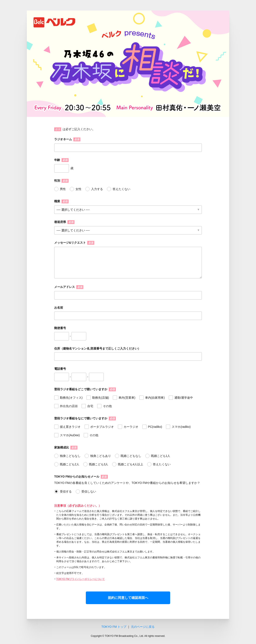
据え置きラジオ (70, 427)
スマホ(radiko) (181, 427)
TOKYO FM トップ (114, 627)
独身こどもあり (101, 456)
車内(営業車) (127, 398)
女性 (78, 189)
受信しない (89, 491)
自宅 (90, 406)
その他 (107, 406)
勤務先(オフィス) (71, 398)
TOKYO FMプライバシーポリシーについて (81, 579)
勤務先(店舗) (100, 398)
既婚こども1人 (161, 456)
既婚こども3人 (99, 464)
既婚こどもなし (131, 456)
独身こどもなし (70, 456)
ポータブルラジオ (102, 427)
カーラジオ (131, 427)
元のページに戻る (143, 627)
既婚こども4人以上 (131, 464)
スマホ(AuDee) (70, 435)
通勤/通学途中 (184, 398)
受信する (66, 491)
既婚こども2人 (70, 464)
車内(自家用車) (155, 398)
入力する (97, 189)
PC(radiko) (155, 427)
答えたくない (121, 189)
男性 (63, 189)
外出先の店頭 (69, 406)
